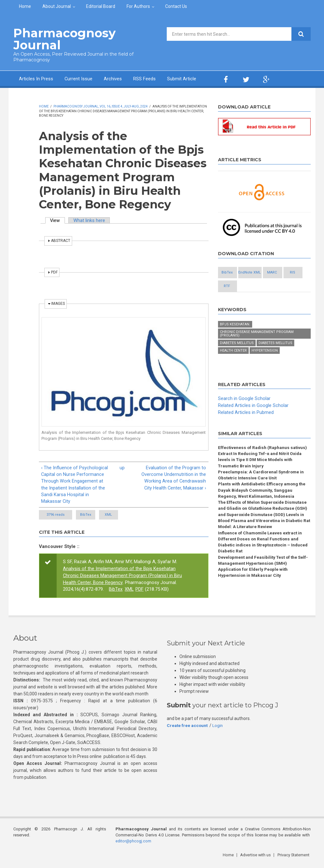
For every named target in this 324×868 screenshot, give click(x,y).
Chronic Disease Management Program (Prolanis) (257, 348)
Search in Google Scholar (244, 413)
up (122, 467)
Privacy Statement (295, 858)
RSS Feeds (145, 78)
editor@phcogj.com (134, 844)
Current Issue (79, 78)
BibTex (93, 515)
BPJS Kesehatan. (235, 339)
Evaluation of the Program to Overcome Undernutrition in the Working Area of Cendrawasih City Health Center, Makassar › (174, 477)
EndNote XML (268, 272)
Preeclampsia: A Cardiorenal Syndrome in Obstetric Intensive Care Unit (262, 490)
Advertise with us (257, 858)
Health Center (233, 365)
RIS (268, 286)
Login (219, 729)
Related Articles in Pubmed (246, 427)
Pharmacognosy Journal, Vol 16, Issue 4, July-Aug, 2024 (101, 106)
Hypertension (265, 365)
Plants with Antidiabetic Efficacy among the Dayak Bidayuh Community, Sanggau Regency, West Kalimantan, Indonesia (263, 506)
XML (130, 515)
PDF (140, 590)
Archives (113, 78)
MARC (234, 286)
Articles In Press (36, 78)
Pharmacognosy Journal (62, 39)
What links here (90, 220)
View (58, 220)
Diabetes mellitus (237, 357)
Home (25, 6)
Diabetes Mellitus (275, 357)
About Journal (57, 6)
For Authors (138, 6)
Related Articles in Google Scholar (253, 420)
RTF (234, 300)
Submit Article (182, 78)
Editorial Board (101, 6)
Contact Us (176, 6)
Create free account (188, 729)
